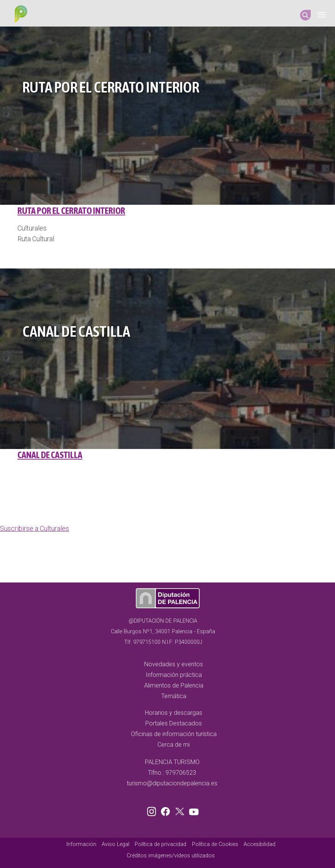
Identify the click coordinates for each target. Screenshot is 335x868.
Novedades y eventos (174, 664)
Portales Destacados (174, 723)
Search (305, 15)
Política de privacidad (160, 844)
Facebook (167, 810)
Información (81, 844)
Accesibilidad (260, 844)
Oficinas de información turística (174, 734)
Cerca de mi (174, 745)
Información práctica (174, 675)
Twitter (181, 810)
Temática (174, 696)
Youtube (193, 810)
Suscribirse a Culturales (35, 528)
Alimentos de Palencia (174, 685)
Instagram (153, 810)
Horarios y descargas (174, 713)
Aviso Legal (116, 844)
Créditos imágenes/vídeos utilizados (171, 856)
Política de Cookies (215, 844)
